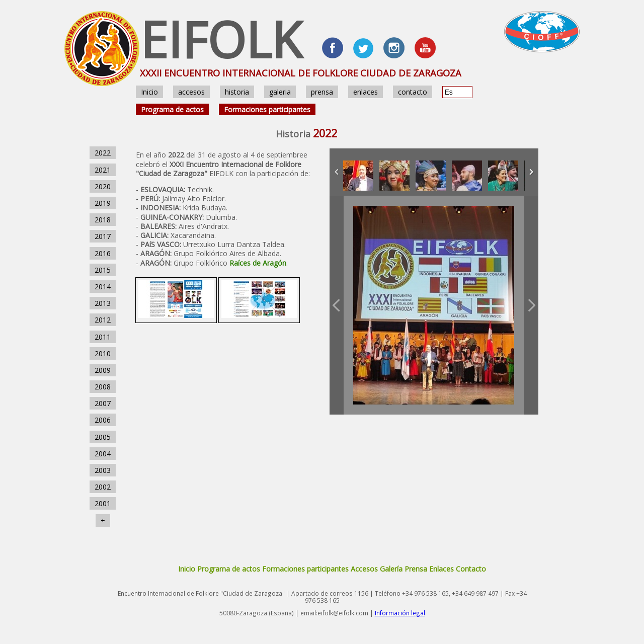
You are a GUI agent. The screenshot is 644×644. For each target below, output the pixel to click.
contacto (413, 92)
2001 (103, 503)
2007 (103, 403)
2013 (103, 303)
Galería (391, 569)
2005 (103, 437)
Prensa (416, 569)
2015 (103, 270)
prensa (322, 92)
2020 (103, 186)
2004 (103, 454)
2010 (103, 353)
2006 (103, 420)
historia (237, 92)
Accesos (364, 569)
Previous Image (337, 305)
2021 (103, 170)
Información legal (400, 613)
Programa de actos (172, 109)
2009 (103, 370)
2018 (103, 220)
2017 (103, 236)
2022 (103, 153)
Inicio (149, 92)
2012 (103, 320)
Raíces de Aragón (258, 263)
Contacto (471, 569)
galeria (280, 92)
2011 (103, 337)
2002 (103, 487)
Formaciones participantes (267, 109)
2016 (103, 253)
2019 (103, 203)
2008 (103, 387)
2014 (103, 287)
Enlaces (441, 569)
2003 (103, 470)
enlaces (366, 92)
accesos (191, 92)
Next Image (531, 305)
